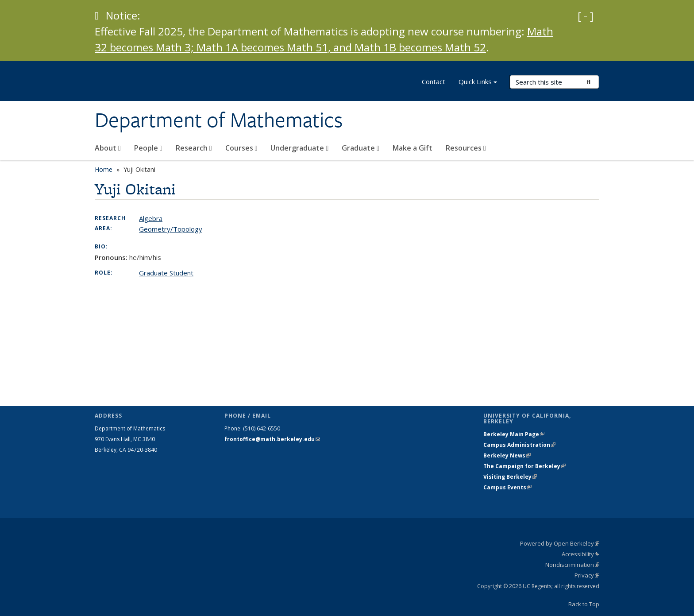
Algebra (151, 218)
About (108, 148)
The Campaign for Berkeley (524, 466)
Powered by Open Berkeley (560, 543)
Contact (434, 81)
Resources (466, 148)
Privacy (587, 575)
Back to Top (584, 604)
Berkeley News (507, 455)
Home (104, 169)
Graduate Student (166, 273)
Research (194, 148)
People (148, 148)
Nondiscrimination (572, 565)
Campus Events (507, 487)
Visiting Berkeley (510, 477)
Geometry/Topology (171, 229)
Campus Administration (519, 445)
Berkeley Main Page (514, 434)
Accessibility (580, 554)
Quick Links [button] (478, 83)
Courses (241, 148)
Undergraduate (299, 148)
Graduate (360, 148)
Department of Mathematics (219, 120)
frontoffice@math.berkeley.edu (272, 439)
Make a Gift (413, 148)
